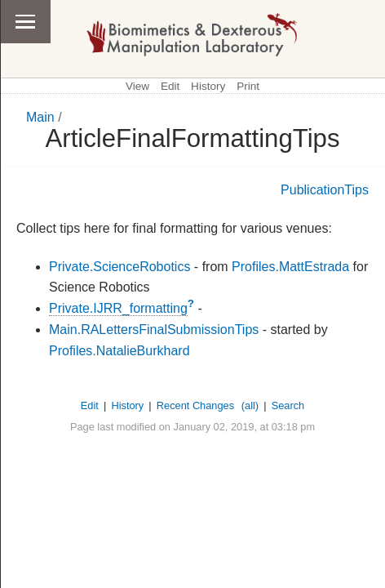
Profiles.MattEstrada (290, 267)
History (208, 86)
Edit (170, 86)
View (137, 86)
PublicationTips (325, 190)
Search (288, 405)
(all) (250, 405)
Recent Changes (195, 405)
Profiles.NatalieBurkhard (119, 351)
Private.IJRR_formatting (118, 308)
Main (40, 117)
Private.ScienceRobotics (119, 267)
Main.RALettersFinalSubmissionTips (154, 330)
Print (248, 86)
